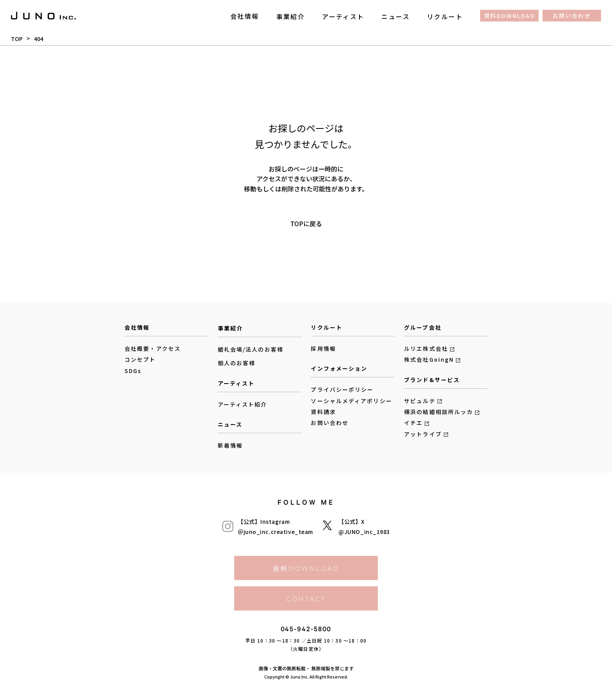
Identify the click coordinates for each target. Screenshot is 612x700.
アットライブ (423, 434)
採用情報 (323, 348)
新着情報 (230, 445)
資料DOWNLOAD (509, 16)
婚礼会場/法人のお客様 (251, 349)
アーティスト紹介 (243, 404)
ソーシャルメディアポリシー (351, 401)
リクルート (445, 16)
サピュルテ (420, 401)
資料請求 (323, 412)
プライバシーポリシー (342, 389)
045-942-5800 (306, 631)
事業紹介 (291, 16)
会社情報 (245, 16)
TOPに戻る (306, 223)
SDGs (133, 371)
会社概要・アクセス (153, 348)
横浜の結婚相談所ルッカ (439, 412)
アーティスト (343, 16)
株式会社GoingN (429, 359)
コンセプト (140, 359)
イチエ (413, 423)
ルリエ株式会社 (426, 348)
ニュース (396, 16)
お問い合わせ (572, 16)
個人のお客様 (237, 363)
